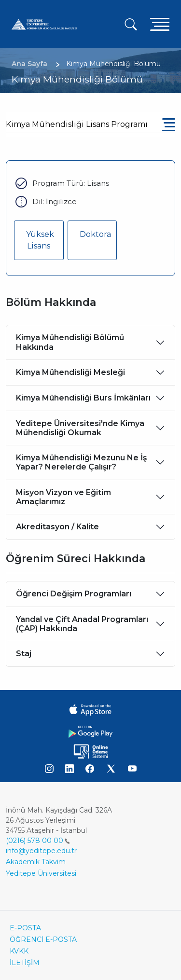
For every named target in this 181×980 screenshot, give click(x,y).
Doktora (95, 234)
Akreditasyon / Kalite (57, 527)
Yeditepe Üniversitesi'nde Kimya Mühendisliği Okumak (80, 428)
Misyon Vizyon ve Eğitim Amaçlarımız (63, 497)
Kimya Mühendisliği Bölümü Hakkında (70, 342)
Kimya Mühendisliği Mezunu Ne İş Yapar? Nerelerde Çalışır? (81, 462)
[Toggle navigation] (160, 24)
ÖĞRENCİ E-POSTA (43, 939)
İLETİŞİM (25, 963)
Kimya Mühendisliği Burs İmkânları (83, 398)
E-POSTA (25, 928)
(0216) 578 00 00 (38, 841)
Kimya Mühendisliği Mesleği (70, 372)
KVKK (19, 951)
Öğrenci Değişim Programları (74, 594)
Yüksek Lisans (40, 240)
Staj (24, 654)
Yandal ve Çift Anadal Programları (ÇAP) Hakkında (82, 624)
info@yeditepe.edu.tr (41, 851)
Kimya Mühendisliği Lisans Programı (77, 124)
